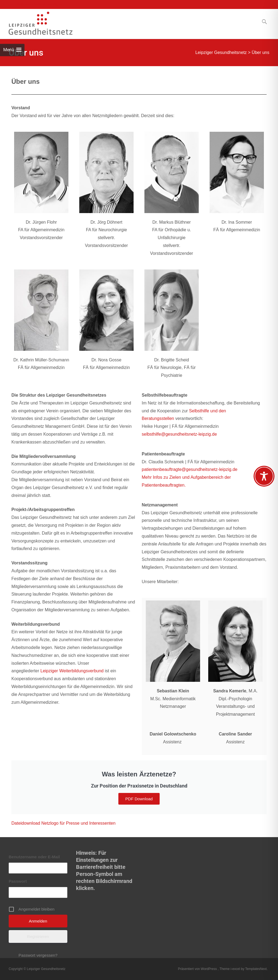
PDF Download (139, 799)
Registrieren (38, 936)
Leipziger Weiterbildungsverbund (72, 671)
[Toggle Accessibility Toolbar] (264, 476)
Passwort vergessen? (38, 955)
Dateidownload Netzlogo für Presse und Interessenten (63, 823)
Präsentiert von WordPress (198, 969)
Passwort (18, 881)
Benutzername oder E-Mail (34, 857)
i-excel (236, 969)
